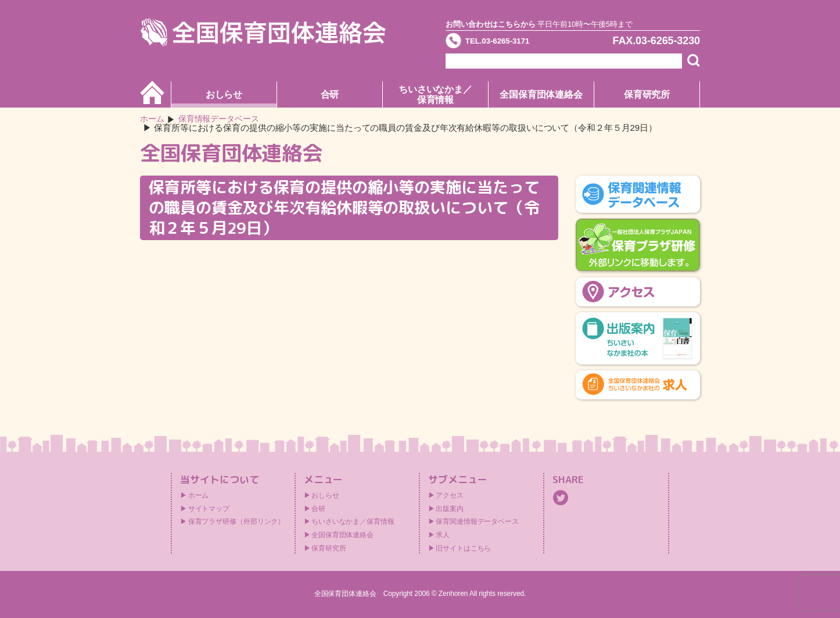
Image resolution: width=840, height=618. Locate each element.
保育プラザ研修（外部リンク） (237, 522)
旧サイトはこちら (463, 549)
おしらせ (224, 94)
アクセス (450, 496)
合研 (330, 94)
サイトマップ (209, 509)
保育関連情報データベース (477, 522)
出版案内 (450, 509)
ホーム (153, 119)
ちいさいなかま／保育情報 (435, 94)
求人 (443, 535)
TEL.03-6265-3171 (511, 43)
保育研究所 (647, 94)
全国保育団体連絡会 (541, 94)
